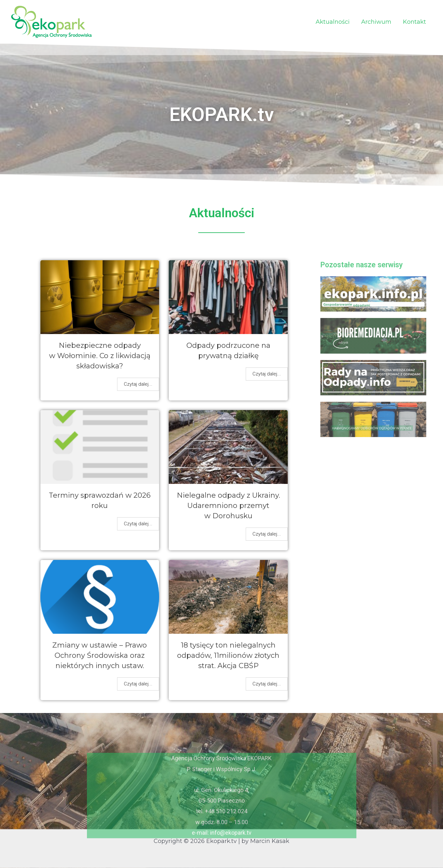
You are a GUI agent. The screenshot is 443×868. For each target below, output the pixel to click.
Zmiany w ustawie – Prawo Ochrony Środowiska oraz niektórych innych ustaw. (100, 655)
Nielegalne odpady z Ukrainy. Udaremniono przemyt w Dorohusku (228, 506)
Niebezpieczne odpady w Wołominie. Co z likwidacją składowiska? (100, 356)
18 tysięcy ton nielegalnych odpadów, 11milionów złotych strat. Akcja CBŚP (228, 655)
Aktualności (333, 22)
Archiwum (376, 22)
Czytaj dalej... (138, 384)
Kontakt (414, 22)
